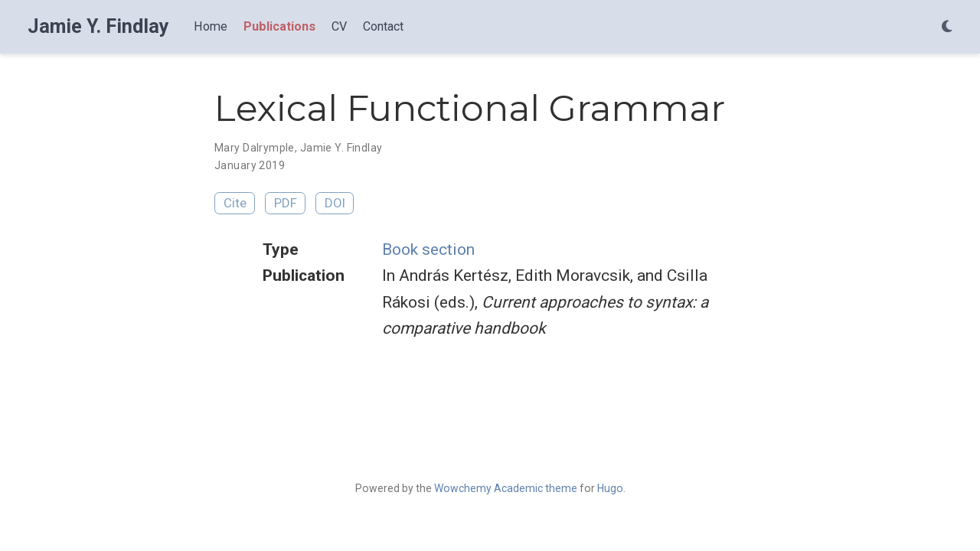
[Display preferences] (947, 27)
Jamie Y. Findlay (98, 26)
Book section (428, 249)
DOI (335, 203)
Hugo (610, 488)
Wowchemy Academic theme (506, 488)
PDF (286, 203)
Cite (235, 203)
